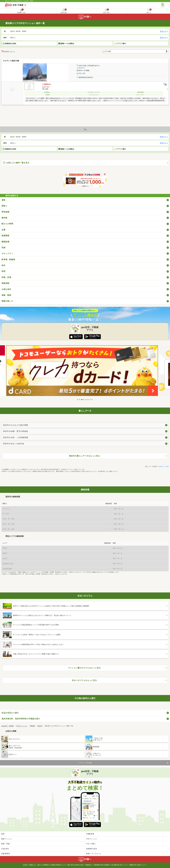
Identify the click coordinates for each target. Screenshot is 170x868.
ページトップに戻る (85, 763)
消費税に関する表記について (137, 865)
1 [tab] (78, 400)
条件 (4, 265)
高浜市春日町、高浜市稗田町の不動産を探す (21, 719)
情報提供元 (88, 865)
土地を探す (5, 849)
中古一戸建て (91, 844)
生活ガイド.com (164, 466)
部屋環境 (5, 236)
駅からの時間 (7, 224)
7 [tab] (90, 400)
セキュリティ (7, 253)
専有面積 (5, 212)
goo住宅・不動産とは (29, 865)
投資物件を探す (92, 849)
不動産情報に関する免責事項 (101, 865)
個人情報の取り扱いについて (119, 865)
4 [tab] (84, 400)
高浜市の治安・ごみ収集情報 (16, 437)
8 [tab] (92, 400)
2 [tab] (80, 400)
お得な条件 (6, 289)
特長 (4, 271)
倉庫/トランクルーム (94, 854)
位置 (4, 230)
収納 (4, 248)
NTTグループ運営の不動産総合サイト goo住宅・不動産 (19, 1)
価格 (4, 200)
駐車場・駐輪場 (8, 259)
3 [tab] (82, 400)
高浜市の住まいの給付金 (14, 444)
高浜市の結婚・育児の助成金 (16, 431)
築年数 (4, 218)
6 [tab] (88, 400)
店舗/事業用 (5, 854)
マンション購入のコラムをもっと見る (84, 668)
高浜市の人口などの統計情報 (16, 425)
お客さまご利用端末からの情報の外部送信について (51, 865)
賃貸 (3, 834)
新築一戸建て (6, 844)
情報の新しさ (7, 301)
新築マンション (7, 839)
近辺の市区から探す (10, 713)
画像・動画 (6, 295)
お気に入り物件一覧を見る (16, 163)
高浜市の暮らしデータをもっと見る (84, 456)
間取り (4, 206)
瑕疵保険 (5, 283)
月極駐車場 (90, 834)
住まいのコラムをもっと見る (84, 680)
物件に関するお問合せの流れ (75, 865)
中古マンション (92, 839)
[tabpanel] (85, 371)
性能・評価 (6, 277)
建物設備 (5, 242)
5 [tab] (86, 400)
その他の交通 (80, 68)
